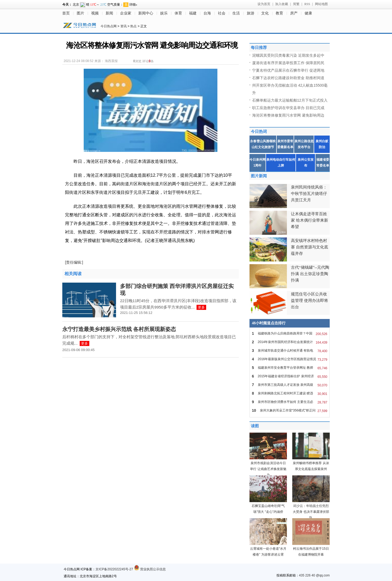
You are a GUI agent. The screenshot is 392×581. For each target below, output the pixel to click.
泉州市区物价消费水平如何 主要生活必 (290, 402)
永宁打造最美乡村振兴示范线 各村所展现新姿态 (119, 329)
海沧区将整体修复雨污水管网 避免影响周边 (288, 115)
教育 (279, 13)
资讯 (124, 26)
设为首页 (264, 4)
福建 (193, 13)
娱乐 (164, 13)
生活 (236, 13)
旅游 (251, 13)
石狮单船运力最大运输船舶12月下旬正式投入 (290, 100)
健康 (308, 13)
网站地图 (321, 4)
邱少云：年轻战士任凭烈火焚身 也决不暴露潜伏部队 (311, 512)
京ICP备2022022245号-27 (114, 569)
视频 (95, 13)
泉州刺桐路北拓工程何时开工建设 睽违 (290, 393)
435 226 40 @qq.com (314, 575)
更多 (201, 307)
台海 (207, 13)
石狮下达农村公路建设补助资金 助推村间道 (288, 78)
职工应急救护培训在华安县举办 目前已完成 (288, 108)
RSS (307, 4)
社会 (222, 13)
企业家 (126, 13)
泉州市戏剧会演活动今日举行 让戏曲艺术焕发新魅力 (268, 469)
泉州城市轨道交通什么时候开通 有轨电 (290, 351)
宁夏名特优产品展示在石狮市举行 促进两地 (288, 70)
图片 (80, 13)
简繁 (296, 4)
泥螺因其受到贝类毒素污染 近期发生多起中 (288, 55)
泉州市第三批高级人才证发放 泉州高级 (290, 385)
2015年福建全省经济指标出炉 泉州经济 (290, 376)
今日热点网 (109, 26)
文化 (265, 13)
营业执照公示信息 (150, 569)
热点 (133, 26)
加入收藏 (282, 4)
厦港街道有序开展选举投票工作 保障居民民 (288, 63)
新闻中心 (146, 13)
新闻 (109, 13)
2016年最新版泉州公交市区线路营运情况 (290, 359)
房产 (294, 13)
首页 (66, 13)
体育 (178, 13)
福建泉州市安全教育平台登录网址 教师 (290, 368)
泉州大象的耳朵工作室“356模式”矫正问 (290, 410)
